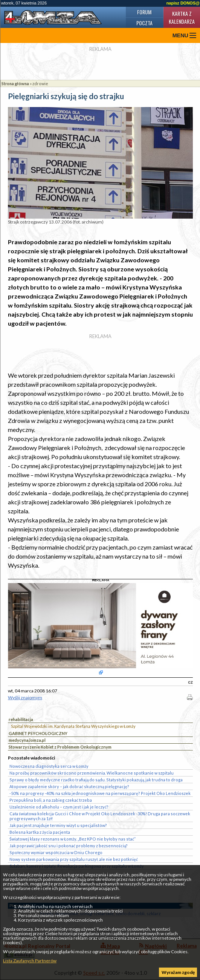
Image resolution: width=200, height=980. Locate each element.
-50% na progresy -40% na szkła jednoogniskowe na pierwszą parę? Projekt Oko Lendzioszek (100, 793)
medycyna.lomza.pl (27, 740)
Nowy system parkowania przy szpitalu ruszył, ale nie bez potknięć (74, 859)
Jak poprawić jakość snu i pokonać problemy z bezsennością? (69, 846)
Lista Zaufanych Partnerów (30, 961)
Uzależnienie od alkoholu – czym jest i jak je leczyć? (59, 807)
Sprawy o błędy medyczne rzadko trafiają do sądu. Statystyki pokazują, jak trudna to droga (96, 780)
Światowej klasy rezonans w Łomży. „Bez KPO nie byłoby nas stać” (73, 839)
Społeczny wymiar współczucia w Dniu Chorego (56, 852)
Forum (144, 12)
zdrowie (40, 83)
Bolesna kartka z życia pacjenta (40, 832)
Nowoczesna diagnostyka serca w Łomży (49, 766)
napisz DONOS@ (183, 3)
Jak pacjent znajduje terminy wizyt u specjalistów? (58, 825)
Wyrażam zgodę (178, 972)
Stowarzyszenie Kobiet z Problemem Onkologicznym (60, 747)
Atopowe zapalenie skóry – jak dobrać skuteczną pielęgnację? (69, 786)
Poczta (144, 23)
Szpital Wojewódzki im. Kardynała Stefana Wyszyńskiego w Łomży (73, 726)
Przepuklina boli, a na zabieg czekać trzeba (51, 800)
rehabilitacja (21, 719)
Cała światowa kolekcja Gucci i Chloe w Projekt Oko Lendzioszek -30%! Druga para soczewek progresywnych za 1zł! (100, 816)
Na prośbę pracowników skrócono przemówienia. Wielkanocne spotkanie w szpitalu (92, 773)
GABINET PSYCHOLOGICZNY (38, 733)
